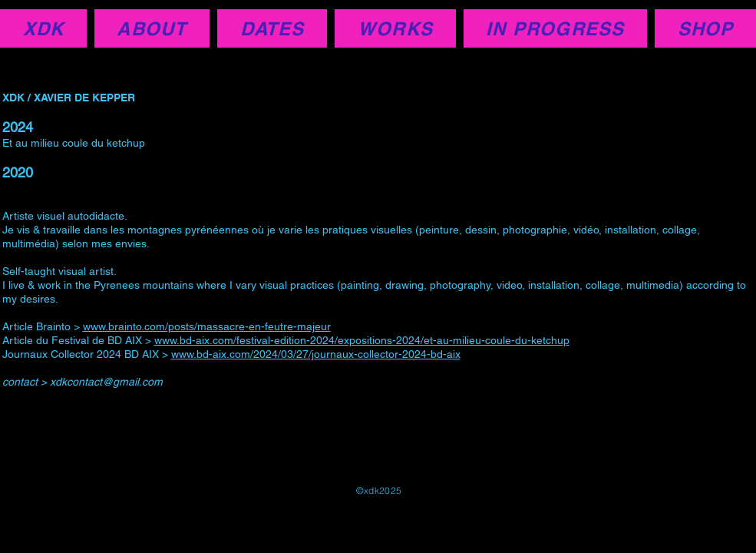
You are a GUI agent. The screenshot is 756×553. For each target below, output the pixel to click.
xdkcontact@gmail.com (106, 382)
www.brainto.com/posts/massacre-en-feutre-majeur (207, 326)
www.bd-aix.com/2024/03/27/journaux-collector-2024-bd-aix (316, 354)
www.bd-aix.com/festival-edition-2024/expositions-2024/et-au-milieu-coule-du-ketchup (362, 340)
